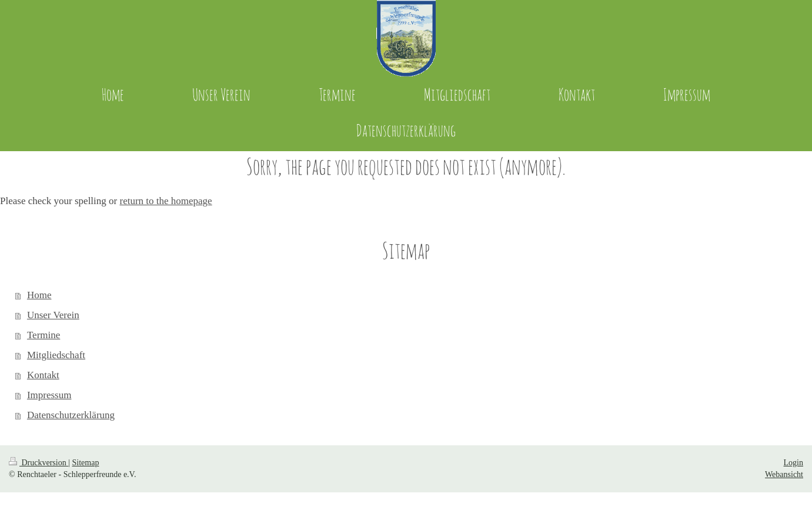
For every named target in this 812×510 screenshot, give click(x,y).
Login (793, 463)
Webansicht (784, 474)
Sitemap (86, 463)
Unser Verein (53, 315)
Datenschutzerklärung (71, 415)
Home (39, 295)
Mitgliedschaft (56, 355)
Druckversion (39, 463)
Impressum (49, 395)
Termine (44, 335)
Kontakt (43, 375)
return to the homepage (166, 201)
